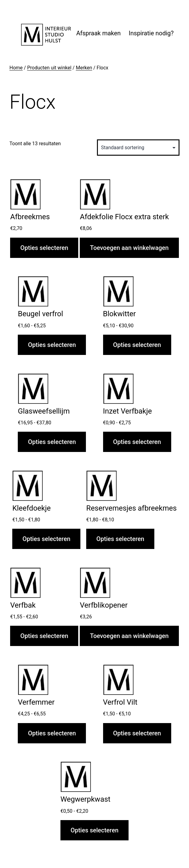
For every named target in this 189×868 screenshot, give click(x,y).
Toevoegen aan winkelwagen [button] (129, 248)
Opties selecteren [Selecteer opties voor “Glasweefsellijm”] (52, 442)
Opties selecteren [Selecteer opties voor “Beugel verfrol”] (52, 345)
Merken (84, 68)
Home (16, 68)
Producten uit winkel (49, 68)
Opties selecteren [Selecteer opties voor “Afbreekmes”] (44, 248)
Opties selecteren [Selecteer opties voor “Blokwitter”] (137, 345)
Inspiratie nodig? (151, 33)
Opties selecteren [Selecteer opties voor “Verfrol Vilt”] (137, 733)
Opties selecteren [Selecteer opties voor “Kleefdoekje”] (46, 539)
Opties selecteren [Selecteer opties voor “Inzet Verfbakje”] (137, 442)
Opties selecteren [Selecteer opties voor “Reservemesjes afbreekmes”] (120, 539)
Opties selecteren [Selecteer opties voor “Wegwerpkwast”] (94, 830)
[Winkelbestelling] (138, 148)
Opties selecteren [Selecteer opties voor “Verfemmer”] (52, 733)
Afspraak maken (98, 33)
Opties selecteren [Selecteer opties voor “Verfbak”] (44, 636)
